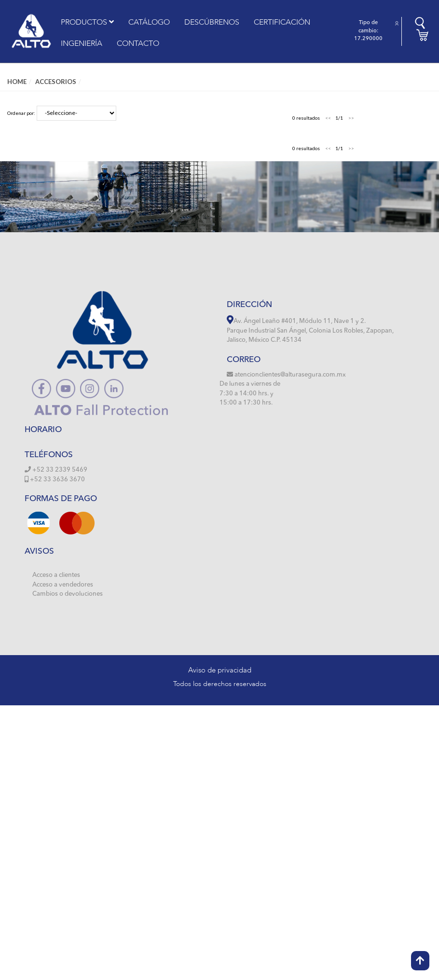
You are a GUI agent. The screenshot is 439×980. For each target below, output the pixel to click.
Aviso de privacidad (220, 670)
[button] (397, 23)
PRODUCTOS (87, 22)
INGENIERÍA (82, 43)
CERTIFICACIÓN (282, 22)
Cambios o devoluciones (68, 594)
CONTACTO (138, 43)
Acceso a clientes (56, 575)
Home (17, 82)
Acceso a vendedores (63, 585)
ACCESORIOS (56, 82)
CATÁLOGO (149, 22)
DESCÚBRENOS (212, 22)
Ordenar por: (21, 113)
